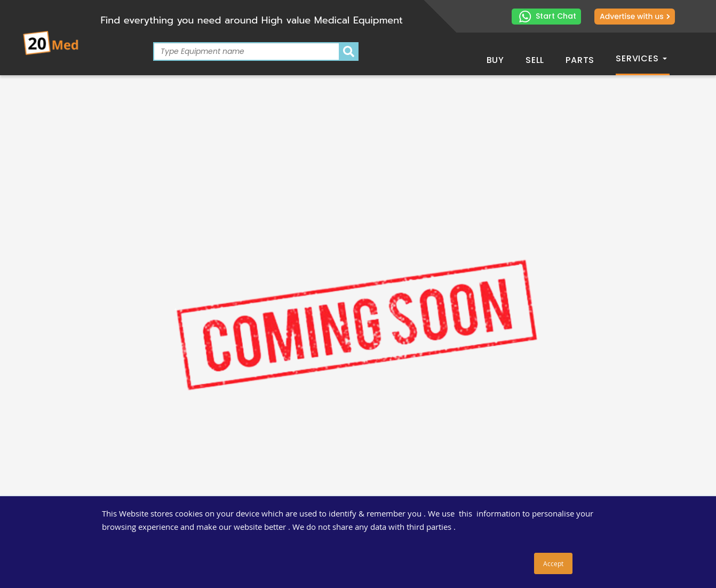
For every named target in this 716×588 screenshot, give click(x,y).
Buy (495, 60)
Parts (580, 60)
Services (641, 58)
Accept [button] (553, 563)
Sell (535, 60)
